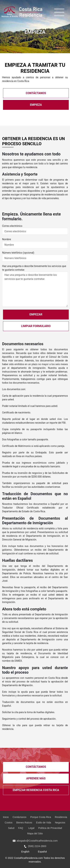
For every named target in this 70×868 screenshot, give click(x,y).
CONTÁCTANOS (36, 93)
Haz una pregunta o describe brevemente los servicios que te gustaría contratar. (34, 268)
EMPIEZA (36, 105)
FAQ (21, 828)
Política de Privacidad (50, 828)
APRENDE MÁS (36, 778)
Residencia (61, 817)
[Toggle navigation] (59, 12)
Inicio (6, 817)
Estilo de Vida (44, 823)
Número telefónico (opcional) (18, 253)
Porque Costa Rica (41, 817)
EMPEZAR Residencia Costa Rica (36, 790)
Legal (31, 828)
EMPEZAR (36, 314)
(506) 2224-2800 (35, 846)
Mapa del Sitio (35, 833)
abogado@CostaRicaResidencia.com (35, 841)
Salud (11, 828)
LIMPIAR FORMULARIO (36, 326)
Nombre (7, 239)
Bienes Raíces (24, 823)
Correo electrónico (12, 226)
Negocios (60, 823)
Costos (9, 823)
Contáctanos (19, 817)
